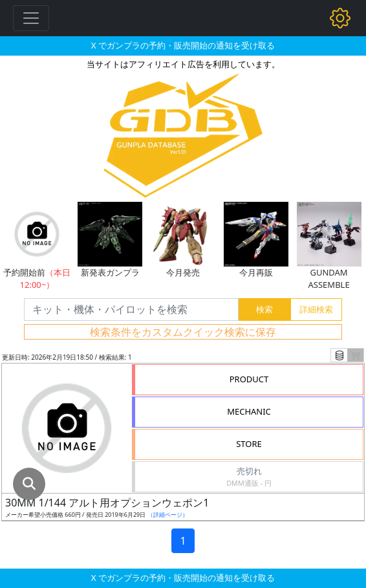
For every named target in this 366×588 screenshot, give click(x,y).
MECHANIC (249, 411)
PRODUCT (249, 379)
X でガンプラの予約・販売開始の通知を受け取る (183, 45)
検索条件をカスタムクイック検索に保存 (183, 332)
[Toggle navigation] (31, 18)
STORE (249, 444)
